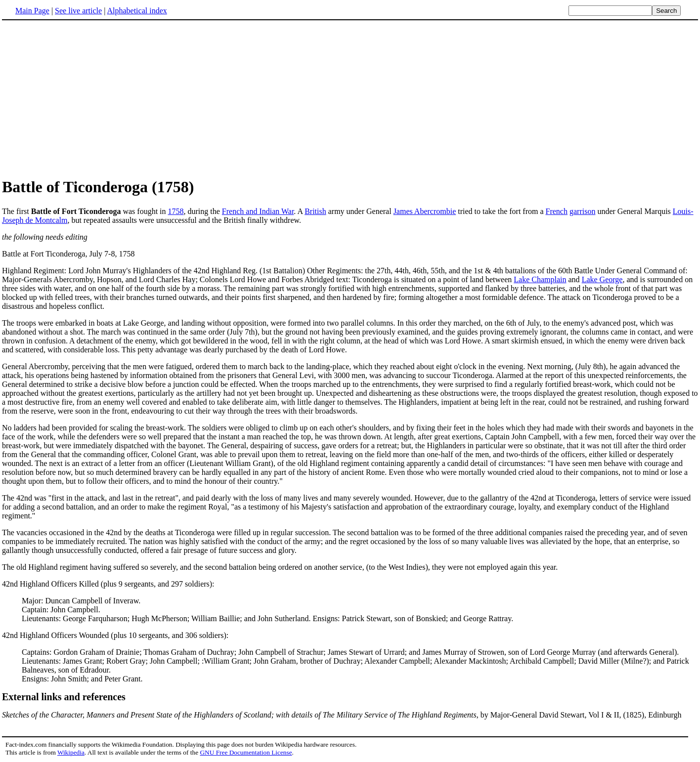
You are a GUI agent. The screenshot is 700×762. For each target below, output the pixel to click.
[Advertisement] (85, 98)
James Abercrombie (425, 211)
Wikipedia (71, 752)
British (315, 211)
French (557, 211)
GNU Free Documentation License (246, 752)
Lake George (602, 279)
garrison (582, 211)
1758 (176, 211)
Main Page (32, 11)
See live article (78, 11)
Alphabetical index (137, 11)
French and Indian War (258, 211)
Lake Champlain (540, 279)
